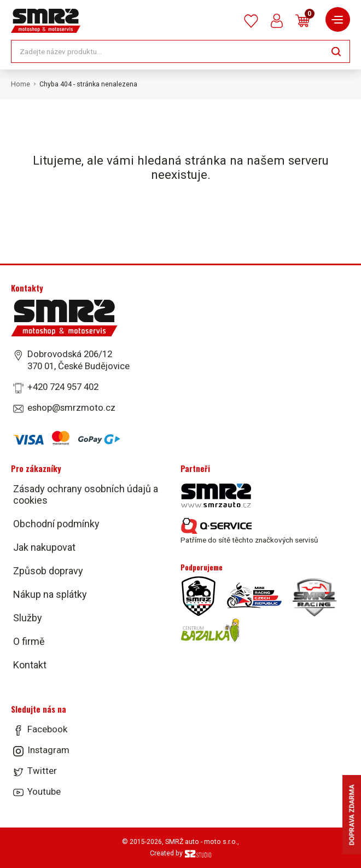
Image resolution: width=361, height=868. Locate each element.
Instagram (48, 750)
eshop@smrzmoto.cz (71, 407)
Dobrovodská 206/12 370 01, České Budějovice (78, 360)
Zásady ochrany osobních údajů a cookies (86, 494)
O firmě (29, 641)
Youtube (44, 791)
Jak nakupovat (44, 547)
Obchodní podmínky (56, 524)
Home (21, 84)
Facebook (47, 729)
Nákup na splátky (50, 594)
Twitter (42, 771)
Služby (28, 618)
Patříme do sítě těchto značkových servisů (249, 531)
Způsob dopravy (48, 571)
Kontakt (30, 665)
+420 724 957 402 (63, 387)
